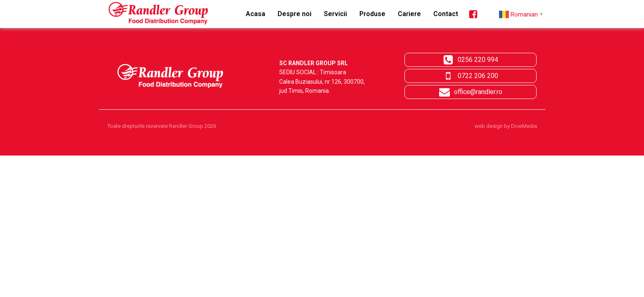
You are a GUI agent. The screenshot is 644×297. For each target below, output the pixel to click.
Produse (372, 14)
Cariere (409, 14)
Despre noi (295, 14)
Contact (446, 14)
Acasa (255, 14)
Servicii (335, 14)
